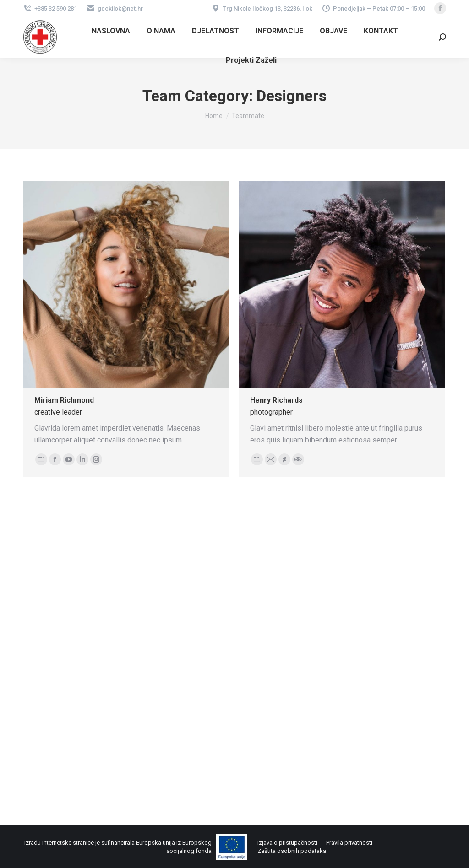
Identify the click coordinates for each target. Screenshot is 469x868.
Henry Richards (276, 400)
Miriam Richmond (64, 400)
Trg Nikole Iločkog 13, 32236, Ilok (262, 8)
